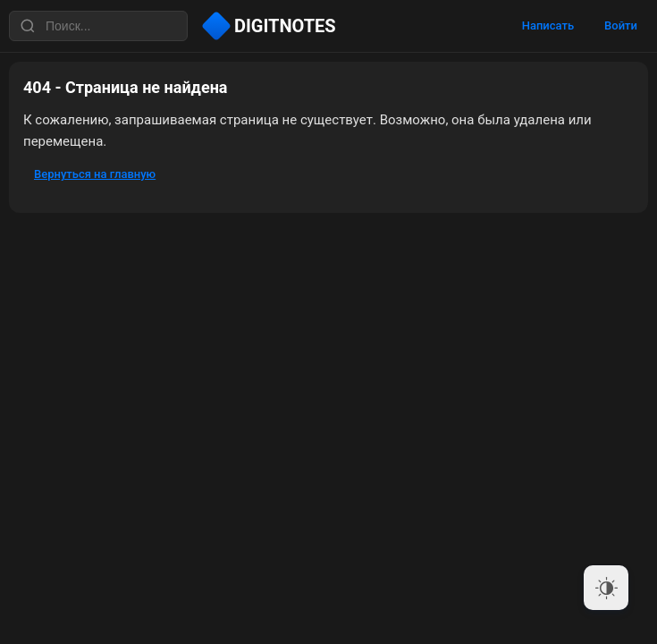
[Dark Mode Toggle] (606, 588)
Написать (548, 25)
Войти (621, 25)
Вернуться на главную (95, 174)
